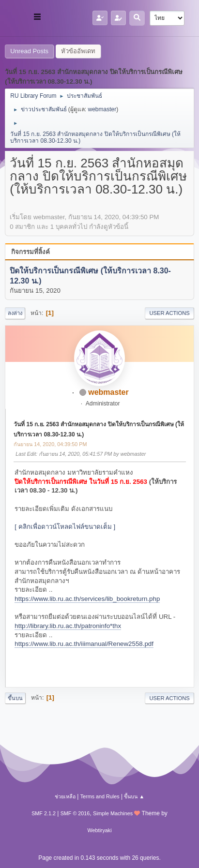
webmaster (102, 109)
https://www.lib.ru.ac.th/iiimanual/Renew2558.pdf (84, 644)
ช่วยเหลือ (65, 796)
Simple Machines (113, 813)
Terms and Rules (100, 796)
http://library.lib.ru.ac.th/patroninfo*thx (68, 626)
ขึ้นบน (15, 698)
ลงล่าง (15, 313)
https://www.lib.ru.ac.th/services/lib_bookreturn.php (87, 599)
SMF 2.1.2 (44, 813)
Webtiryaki (99, 830)
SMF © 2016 (75, 813)
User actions (169, 313)
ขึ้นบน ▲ (134, 796)
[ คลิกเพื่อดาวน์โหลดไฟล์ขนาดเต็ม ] (65, 527)
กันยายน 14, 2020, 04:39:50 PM (50, 444)
